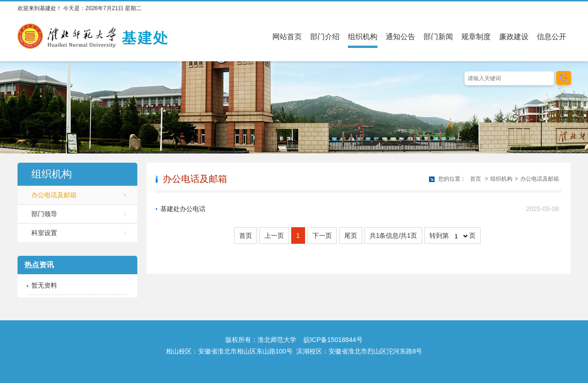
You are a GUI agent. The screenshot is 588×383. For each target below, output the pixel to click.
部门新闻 (438, 37)
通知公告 (400, 37)
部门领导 (44, 214)
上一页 (274, 236)
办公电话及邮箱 (54, 195)
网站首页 (287, 37)
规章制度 (476, 37)
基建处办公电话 (183, 209)
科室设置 (44, 233)
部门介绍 (325, 37)
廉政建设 (514, 37)
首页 (476, 179)
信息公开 (552, 37)
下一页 (322, 236)
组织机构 (363, 37)
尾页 (351, 236)
